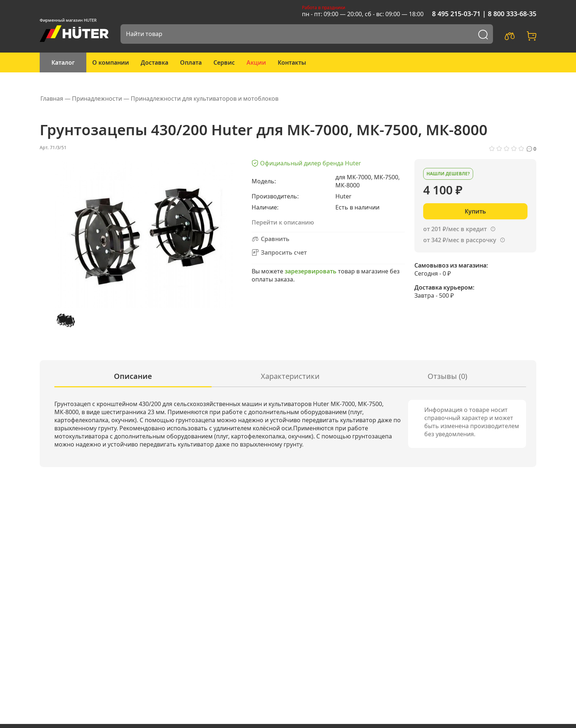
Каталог (63, 62)
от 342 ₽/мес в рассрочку (460, 240)
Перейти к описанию (283, 222)
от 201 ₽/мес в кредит (455, 229)
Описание (133, 376)
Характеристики (290, 376)
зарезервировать (311, 271)
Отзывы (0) (447, 376)
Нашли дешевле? (448, 174)
